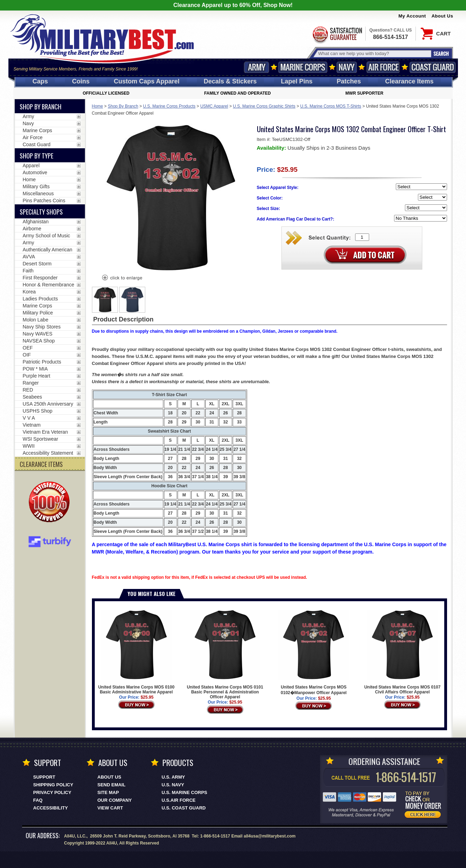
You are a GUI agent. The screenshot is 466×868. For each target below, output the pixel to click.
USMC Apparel (214, 106)
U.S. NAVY (173, 785)
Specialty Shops (41, 212)
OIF (27, 355)
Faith (28, 271)
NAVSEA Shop (39, 341)
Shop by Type (36, 156)
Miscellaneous (38, 194)
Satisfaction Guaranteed (337, 34)
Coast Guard (433, 67)
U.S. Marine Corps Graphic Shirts (264, 106)
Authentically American (48, 250)
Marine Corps (303, 67)
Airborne (32, 229)
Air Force (383, 67)
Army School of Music (46, 236)
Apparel (31, 165)
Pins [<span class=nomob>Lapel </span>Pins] (297, 81)
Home (98, 106)
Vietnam (32, 425)
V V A (29, 418)
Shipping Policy (53, 785)
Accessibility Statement (48, 453)
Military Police (38, 313)
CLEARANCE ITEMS (41, 464)
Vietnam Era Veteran (45, 432)
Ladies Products (40, 299)
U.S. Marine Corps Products (169, 106)
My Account (412, 16)
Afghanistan (36, 222)
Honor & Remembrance (49, 285)
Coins (81, 81)
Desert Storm (37, 264)
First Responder (40, 278)
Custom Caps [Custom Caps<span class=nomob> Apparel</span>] (147, 81)
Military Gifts (36, 187)
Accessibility (51, 808)
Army (257, 67)
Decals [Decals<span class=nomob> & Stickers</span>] (230, 81)
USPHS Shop (38, 411)
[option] (105, 300)
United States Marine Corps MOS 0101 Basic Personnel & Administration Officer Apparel (225, 655)
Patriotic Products (42, 362)
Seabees (32, 397)
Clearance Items (409, 81)
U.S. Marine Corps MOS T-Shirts (331, 106)
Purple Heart (37, 376)
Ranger (31, 383)
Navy (347, 67)
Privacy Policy (52, 792)
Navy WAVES (38, 334)
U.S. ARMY (174, 777)
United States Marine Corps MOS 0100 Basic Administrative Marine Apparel (136, 652)
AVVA (29, 257)
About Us (442, 16)
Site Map (108, 792)
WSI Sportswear (41, 439)
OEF (28, 348)
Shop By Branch (123, 106)
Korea (29, 292)
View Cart (110, 808)
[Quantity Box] (362, 237)
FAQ (38, 800)
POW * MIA (35, 369)
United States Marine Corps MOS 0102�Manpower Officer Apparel (314, 652)
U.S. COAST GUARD (184, 808)
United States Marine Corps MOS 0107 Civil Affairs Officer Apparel (402, 652)
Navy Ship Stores (42, 327)
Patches (349, 81)
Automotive (35, 172)
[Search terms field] (374, 53)
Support (44, 777)
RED (28, 390)
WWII (29, 446)
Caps (40, 81)
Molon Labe (36, 320)
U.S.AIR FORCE (179, 800)
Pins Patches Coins (44, 201)
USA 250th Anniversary (48, 404)
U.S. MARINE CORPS (185, 792)
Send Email (112, 785)
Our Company (115, 800)
